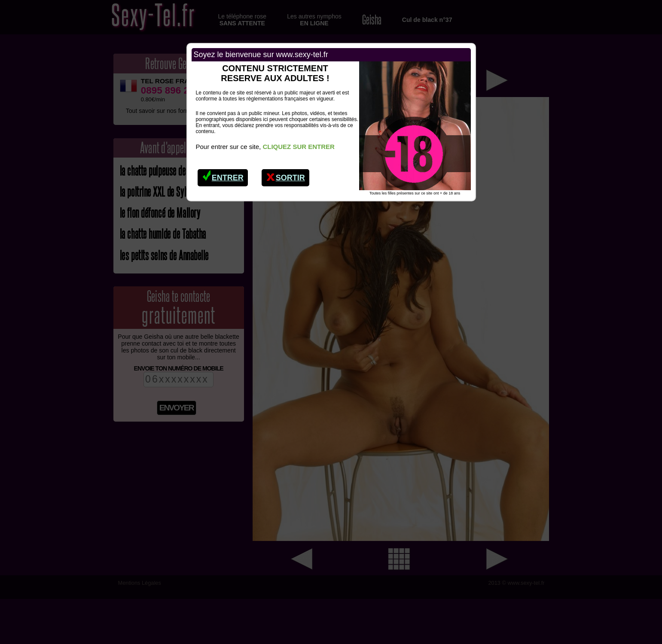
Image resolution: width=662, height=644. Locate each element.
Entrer (223, 176)
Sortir (285, 176)
